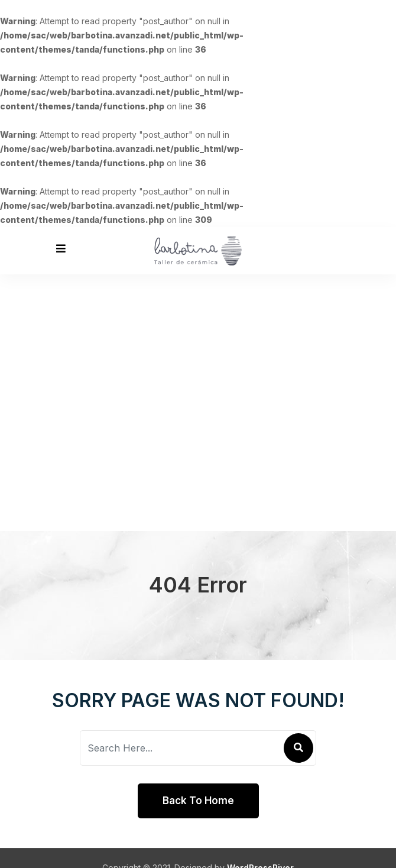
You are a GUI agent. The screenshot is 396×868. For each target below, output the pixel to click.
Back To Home (198, 801)
